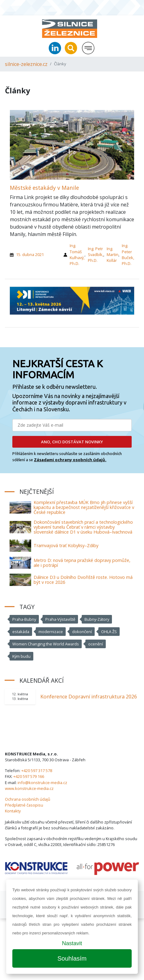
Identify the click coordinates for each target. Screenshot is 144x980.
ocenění (96, 644)
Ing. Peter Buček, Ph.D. (128, 254)
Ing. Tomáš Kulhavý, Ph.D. (77, 254)
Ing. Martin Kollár (113, 254)
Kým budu (21, 656)
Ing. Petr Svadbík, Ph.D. (96, 254)
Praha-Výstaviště (60, 619)
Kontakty (13, 811)
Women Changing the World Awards (46, 644)
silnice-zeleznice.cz (26, 64)
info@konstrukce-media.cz (42, 783)
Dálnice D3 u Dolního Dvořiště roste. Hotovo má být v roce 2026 (83, 580)
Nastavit (72, 943)
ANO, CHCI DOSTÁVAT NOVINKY (72, 442)
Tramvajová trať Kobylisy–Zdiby (66, 545)
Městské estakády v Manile (44, 188)
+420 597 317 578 (37, 771)
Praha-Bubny (24, 619)
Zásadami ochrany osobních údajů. (70, 460)
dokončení (82, 632)
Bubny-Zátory (97, 619)
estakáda (21, 632)
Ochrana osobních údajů (28, 799)
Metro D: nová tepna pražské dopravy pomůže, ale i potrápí (82, 563)
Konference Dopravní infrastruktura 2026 (89, 697)
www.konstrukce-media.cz (29, 788)
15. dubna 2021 (30, 254)
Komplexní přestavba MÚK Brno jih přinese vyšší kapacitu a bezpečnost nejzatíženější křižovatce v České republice (84, 507)
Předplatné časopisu (24, 805)
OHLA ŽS (109, 632)
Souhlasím (72, 958)
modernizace (51, 632)
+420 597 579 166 (29, 776)
